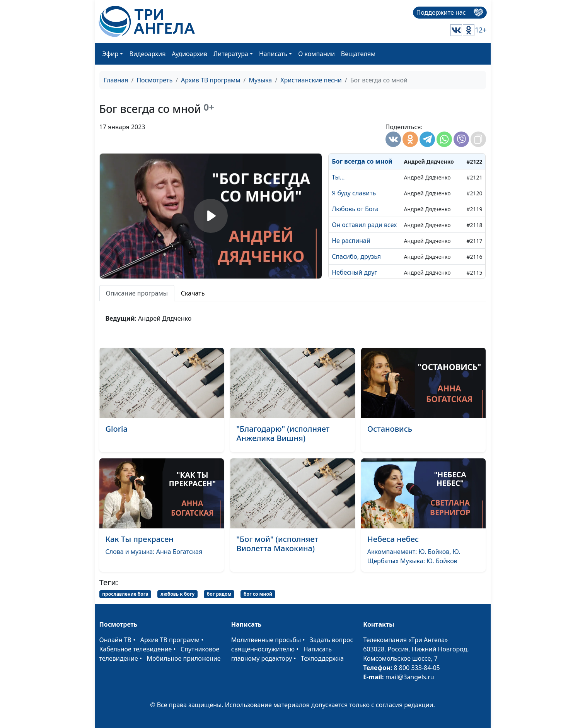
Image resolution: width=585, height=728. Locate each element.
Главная (116, 80)
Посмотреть (154, 80)
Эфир (111, 54)
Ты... (338, 177)
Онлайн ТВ (116, 640)
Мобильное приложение (184, 658)
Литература (231, 54)
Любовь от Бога (355, 209)
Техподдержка (322, 658)
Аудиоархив (189, 54)
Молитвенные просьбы (266, 640)
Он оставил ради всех (364, 225)
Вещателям (358, 54)
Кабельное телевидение (136, 649)
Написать (273, 54)
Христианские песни (311, 80)
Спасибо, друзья (356, 256)
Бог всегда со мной (362, 161)
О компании (316, 54)
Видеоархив (147, 54)
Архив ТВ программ (211, 80)
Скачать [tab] (193, 293)
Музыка (261, 80)
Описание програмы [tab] (137, 293)
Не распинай (351, 241)
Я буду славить (354, 193)
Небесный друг (354, 272)
